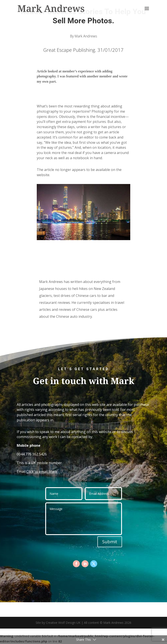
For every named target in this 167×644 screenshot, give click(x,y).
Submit (110, 542)
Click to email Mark (42, 472)
